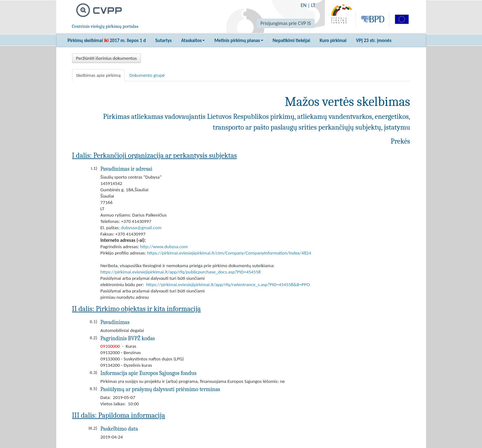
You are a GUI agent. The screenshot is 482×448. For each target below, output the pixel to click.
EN (303, 5)
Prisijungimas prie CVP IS (286, 23)
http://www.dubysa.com (164, 247)
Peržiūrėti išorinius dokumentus (107, 58)
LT (313, 5)
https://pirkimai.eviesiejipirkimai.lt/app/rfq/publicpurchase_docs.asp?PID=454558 (181, 272)
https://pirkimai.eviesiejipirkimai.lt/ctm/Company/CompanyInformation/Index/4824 (229, 253)
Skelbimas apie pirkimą (98, 75)
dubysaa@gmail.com (141, 228)
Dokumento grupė (147, 75)
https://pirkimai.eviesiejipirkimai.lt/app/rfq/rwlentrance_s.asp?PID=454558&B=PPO (228, 285)
